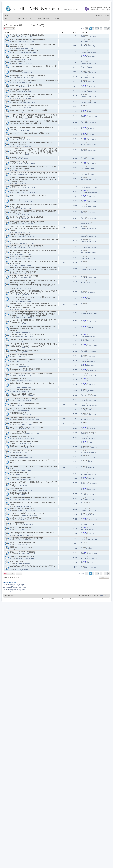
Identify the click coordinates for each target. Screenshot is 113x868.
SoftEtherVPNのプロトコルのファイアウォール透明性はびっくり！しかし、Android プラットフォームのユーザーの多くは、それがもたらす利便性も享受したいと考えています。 (34, 306)
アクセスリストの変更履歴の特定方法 (23, 542)
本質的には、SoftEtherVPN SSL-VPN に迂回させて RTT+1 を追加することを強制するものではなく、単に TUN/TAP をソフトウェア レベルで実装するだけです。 (33, 180)
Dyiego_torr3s (15, 52)
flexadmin (14, 415)
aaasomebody (87, 222)
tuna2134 (14, 336)
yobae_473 (15, 73)
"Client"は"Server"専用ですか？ (21, 90)
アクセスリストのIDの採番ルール (21, 528)
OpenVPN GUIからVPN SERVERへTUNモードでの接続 (29, 105)
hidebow (14, 490)
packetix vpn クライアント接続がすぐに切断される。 (28, 76)
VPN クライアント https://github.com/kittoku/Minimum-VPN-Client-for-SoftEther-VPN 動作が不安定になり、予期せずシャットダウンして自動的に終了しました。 (34, 328)
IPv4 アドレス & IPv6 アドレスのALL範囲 (24, 276)
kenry (84, 355)
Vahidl (84, 66)
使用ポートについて (17, 561)
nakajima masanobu (17, 434)
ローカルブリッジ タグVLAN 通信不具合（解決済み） (28, 35)
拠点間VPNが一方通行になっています (23, 446)
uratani (14, 37)
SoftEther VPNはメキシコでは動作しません (25, 51)
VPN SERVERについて (18, 157)
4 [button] (98, 29)
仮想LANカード (15, 200)
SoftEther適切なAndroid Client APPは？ (24, 350)
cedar (84, 51)
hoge (13, 474)
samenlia (14, 371)
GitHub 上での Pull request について (23, 389)
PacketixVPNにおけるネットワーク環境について (26, 422)
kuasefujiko (15, 438)
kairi (13, 248)
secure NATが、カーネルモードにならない (24, 399)
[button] (87, 29)
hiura (13, 68)
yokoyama (14, 525)
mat (13, 495)
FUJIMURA (15, 135)
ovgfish (14, 443)
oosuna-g (14, 77)
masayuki (14, 506)
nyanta (13, 380)
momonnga (15, 219)
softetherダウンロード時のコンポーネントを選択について (30, 133)
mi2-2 (13, 59)
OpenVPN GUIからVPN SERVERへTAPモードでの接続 (29, 110)
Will (13, 410)
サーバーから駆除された (18, 62)
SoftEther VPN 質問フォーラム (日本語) (24, 25)
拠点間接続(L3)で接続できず (19, 493)
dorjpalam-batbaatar (17, 419)
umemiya (14, 224)
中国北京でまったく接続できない (21, 547)
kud (13, 520)
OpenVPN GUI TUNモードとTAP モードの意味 (26, 85)
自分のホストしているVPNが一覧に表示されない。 (27, 246)
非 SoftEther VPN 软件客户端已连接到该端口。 (26, 369)
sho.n (13, 470)
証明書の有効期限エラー (18, 455)
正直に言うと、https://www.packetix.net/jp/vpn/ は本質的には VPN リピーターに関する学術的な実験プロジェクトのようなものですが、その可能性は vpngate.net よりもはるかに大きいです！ (34, 314)
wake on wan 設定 (16, 488)
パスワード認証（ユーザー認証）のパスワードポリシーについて (32, 374)
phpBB (51, 599)
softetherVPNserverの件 (18, 473)
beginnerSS (15, 103)
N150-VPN (15, 464)
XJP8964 (14, 48)
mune (13, 563)
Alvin (13, 405)
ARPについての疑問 (17, 364)
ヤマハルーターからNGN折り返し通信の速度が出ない (28, 40)
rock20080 (14, 41)
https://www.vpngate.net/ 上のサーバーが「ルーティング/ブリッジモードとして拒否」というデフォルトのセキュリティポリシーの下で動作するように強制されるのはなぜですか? (34, 270)
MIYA (13, 98)
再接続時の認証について (18, 413)
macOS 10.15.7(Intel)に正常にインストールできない (28, 408)
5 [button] (101, 29)
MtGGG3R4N (15, 396)
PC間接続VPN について (18, 162)
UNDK (13, 92)
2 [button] (93, 29)
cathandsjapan (16, 515)
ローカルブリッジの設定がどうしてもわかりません (27, 513)
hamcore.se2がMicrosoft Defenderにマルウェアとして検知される (33, 360)
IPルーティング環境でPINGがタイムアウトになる (27, 427)
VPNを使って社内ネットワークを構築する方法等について (29, 195)
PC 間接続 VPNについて (18, 186)
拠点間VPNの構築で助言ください (21, 437)
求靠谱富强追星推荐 (17, 71)
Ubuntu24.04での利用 (17, 101)
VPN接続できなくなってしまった (21, 451)
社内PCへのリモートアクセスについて (23, 191)
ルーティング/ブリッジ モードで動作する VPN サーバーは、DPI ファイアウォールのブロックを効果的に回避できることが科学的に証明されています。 (34, 229)
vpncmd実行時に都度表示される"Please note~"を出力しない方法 (32, 498)
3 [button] (96, 29)
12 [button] (106, 29)
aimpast (14, 457)
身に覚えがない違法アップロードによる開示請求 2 (27, 222)
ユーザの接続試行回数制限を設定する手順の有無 (26, 538)
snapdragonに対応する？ (19, 378)
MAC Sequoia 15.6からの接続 (20, 235)
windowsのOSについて (18, 432)
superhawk (15, 554)
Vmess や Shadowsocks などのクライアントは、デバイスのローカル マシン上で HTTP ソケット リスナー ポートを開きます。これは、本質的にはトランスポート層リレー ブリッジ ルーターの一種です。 (34, 151)
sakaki (13, 119)
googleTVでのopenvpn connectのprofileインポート (28, 441)
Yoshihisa (14, 558)
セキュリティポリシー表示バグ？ (21, 257)
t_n (12, 499)
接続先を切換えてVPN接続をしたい (22, 509)
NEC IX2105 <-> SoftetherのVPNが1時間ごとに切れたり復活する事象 (34, 173)
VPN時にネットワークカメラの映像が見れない (26, 518)
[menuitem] (7, 15)
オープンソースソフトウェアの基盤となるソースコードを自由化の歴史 (34, 80)
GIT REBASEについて (17, 138)
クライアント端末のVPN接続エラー (22, 557)
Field (13, 529)
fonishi (13, 361)
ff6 (12, 391)
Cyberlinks (14, 237)
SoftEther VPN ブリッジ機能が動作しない (24, 404)
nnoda (13, 376)
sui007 (13, 429)
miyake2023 (15, 243)
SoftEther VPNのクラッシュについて (23, 418)
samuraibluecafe (16, 202)
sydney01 (14, 535)
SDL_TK (14, 486)
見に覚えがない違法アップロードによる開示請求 (26, 217)
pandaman (15, 510)
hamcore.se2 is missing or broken (22, 355)
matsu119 (14, 356)
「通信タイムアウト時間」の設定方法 (23, 394)
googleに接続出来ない (18, 523)
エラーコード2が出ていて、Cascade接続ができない (28, 335)
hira (13, 453)
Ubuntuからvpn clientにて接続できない (24, 477)
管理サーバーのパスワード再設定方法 (23, 552)
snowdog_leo (87, 408)
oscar (13, 82)
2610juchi (14, 549)
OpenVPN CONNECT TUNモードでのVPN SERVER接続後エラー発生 (34, 66)
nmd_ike (14, 424)
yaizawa (14, 175)
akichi (13, 479)
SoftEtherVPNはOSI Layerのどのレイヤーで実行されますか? (31, 339)
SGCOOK (14, 63)
